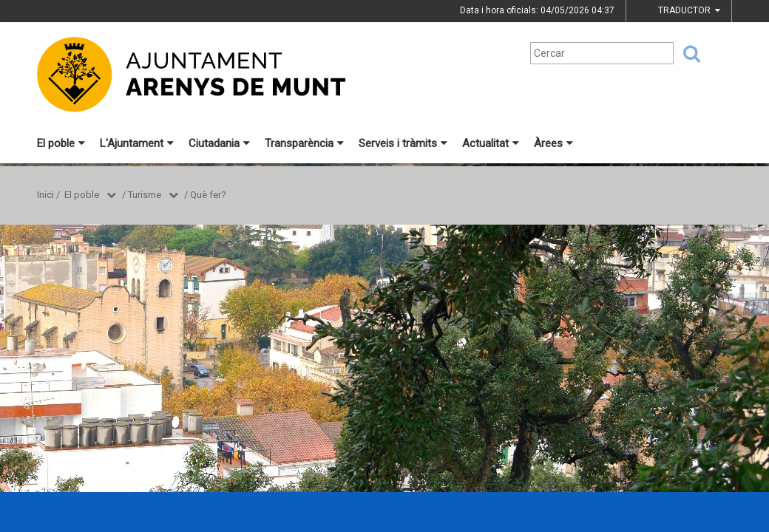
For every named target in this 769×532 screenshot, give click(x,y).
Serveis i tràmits (403, 143)
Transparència (304, 143)
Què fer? (208, 195)
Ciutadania (219, 143)
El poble (61, 143)
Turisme (145, 195)
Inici (45, 195)
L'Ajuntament (137, 143)
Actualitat (491, 143)
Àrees (553, 143)
